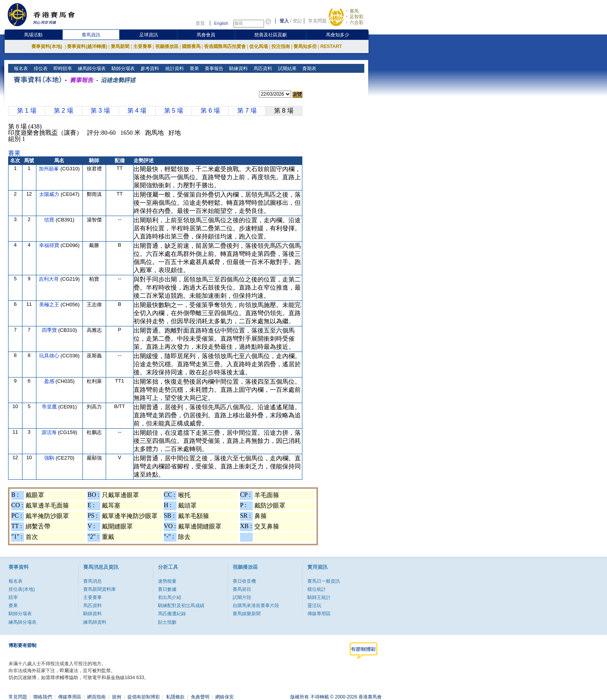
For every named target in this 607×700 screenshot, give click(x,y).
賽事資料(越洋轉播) (87, 46)
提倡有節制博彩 (144, 697)
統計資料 (174, 69)
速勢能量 (167, 581)
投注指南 (281, 46)
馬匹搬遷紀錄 (172, 614)
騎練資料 (237, 69)
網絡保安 (225, 697)
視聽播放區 (167, 46)
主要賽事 (142, 46)
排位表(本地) (22, 589)
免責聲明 (200, 697)
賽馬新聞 (120, 46)
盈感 (50, 381)
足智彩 (357, 17)
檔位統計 (317, 589)
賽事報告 (213, 69)
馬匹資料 (262, 69)
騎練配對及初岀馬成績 (181, 606)
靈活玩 (314, 606)
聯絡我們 (43, 697)
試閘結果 (286, 69)
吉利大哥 (50, 279)
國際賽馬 (191, 46)
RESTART (331, 46)
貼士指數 (167, 622)
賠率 (13, 597)
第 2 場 (63, 111)
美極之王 (50, 305)
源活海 (50, 432)
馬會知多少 (338, 35)
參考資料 (149, 69)
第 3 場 (100, 111)
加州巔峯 (50, 169)
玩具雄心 (50, 356)
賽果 (193, 69)
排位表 (40, 69)
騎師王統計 (319, 597)
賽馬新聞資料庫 (99, 589)
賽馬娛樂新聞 (247, 614)
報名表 (20, 69)
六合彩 (357, 22)
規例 (117, 697)
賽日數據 (167, 589)
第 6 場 (210, 111)
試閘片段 (242, 597)
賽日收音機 (244, 581)
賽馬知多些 (305, 46)
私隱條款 (175, 697)
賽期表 (308, 69)
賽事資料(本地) (47, 46)
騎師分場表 (123, 69)
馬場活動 (33, 35)
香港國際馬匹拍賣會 (225, 46)
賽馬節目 (242, 589)
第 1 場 (27, 111)
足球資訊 (149, 35)
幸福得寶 (50, 245)
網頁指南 (96, 697)
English (221, 23)
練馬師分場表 (91, 69)
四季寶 (50, 330)
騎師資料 (93, 614)
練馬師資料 (95, 622)
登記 (297, 21)
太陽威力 (50, 194)
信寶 (50, 220)
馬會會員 (206, 35)
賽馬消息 (93, 581)
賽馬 (354, 11)
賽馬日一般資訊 (324, 581)
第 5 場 (174, 111)
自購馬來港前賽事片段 (256, 606)
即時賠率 (62, 69)
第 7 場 (247, 111)
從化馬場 (259, 46)
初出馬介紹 (170, 597)
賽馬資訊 (91, 35)
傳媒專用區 (319, 614)
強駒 (50, 458)
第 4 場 (137, 111)
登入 (284, 21)
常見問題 (317, 21)
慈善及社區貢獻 (271, 35)
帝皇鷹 (50, 407)
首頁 (200, 23)
